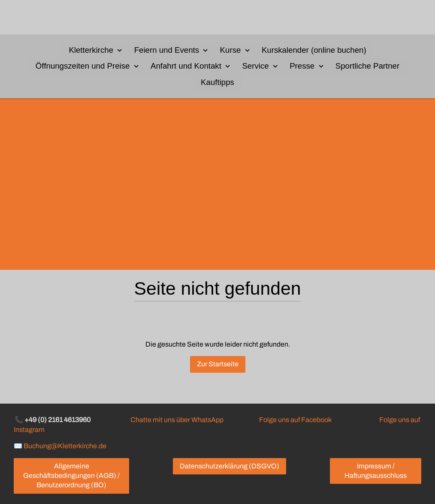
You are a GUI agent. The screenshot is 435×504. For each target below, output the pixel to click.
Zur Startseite (218, 364)
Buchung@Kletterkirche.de (65, 446)
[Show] (120, 50)
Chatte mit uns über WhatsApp (177, 420)
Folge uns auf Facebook (295, 420)
